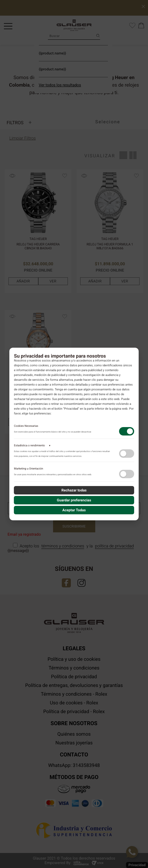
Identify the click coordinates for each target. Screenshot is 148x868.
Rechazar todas (74, 490)
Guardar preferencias (74, 500)
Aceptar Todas (74, 510)
